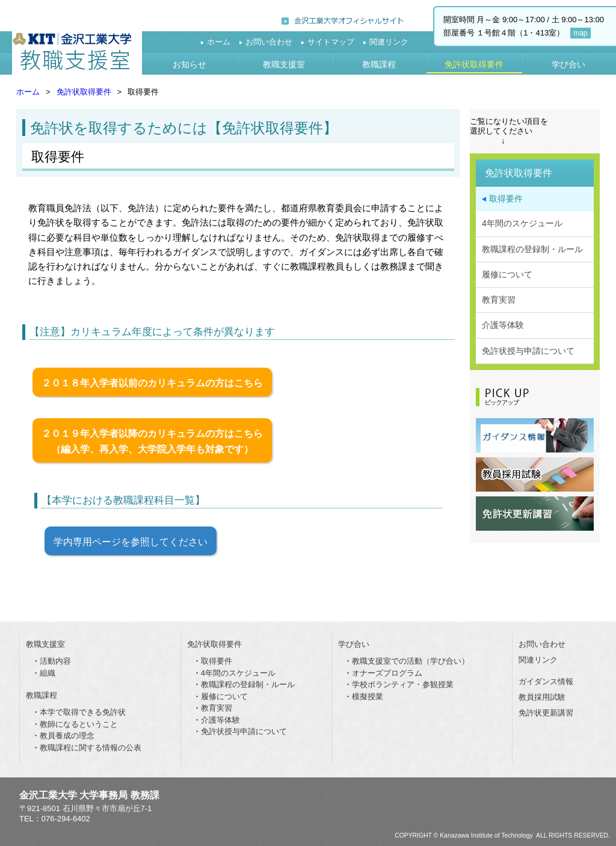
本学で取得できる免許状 (83, 712)
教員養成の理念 (67, 736)
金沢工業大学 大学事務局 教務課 (89, 795)
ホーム (219, 42)
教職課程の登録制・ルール (532, 249)
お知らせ (189, 64)
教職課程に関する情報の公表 (91, 748)
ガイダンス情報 (546, 681)
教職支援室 (77, 53)
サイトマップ (331, 42)
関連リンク (389, 42)
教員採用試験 (542, 697)
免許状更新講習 (546, 713)
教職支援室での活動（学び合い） (411, 661)
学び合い (568, 64)
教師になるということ (79, 724)
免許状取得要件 (474, 64)
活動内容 (55, 661)
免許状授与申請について (528, 351)
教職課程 (379, 64)
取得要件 (506, 199)
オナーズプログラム (387, 673)
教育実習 (499, 300)
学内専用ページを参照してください (131, 542)
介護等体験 (503, 325)
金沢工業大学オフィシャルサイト (343, 20)
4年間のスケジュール (522, 223)
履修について (507, 274)
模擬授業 (368, 696)
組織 (48, 673)
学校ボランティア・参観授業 (403, 684)
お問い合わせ (269, 42)
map (580, 33)
